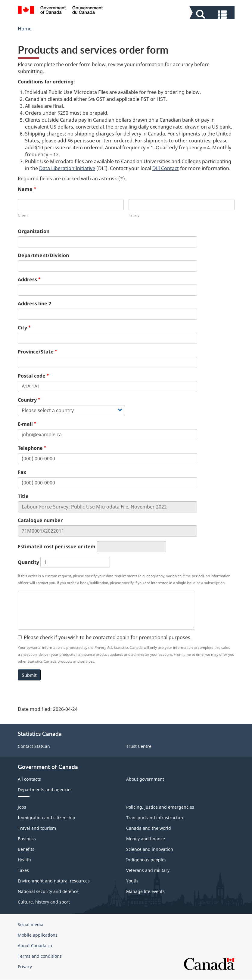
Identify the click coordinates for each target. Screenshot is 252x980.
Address (27, 279)
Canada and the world (149, 828)
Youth (132, 881)
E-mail (25, 424)
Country (27, 400)
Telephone (30, 448)
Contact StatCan (34, 746)
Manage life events (145, 891)
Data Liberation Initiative (67, 168)
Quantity (28, 562)
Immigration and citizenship (47, 818)
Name (25, 189)
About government (145, 779)
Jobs (22, 807)
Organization (34, 231)
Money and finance (146, 839)
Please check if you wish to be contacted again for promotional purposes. (105, 637)
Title (23, 496)
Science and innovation (150, 849)
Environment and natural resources (54, 881)
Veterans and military (148, 870)
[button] (213, 14)
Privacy (25, 967)
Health (24, 860)
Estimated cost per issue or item (57, 546)
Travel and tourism (37, 828)
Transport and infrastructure (155, 818)
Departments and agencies (45, 790)
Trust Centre (139, 746)
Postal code (32, 376)
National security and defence (48, 891)
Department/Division (43, 255)
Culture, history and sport (44, 902)
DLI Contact (166, 168)
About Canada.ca (35, 946)
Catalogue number (40, 520)
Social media (31, 924)
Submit (29, 675)
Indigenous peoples (146, 860)
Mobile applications (38, 935)
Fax (22, 472)
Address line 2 (34, 303)
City (22, 328)
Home (25, 29)
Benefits (26, 849)
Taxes (23, 870)
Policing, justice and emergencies (160, 807)
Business (27, 839)
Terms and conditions (40, 956)
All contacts (29, 779)
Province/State (36, 352)
